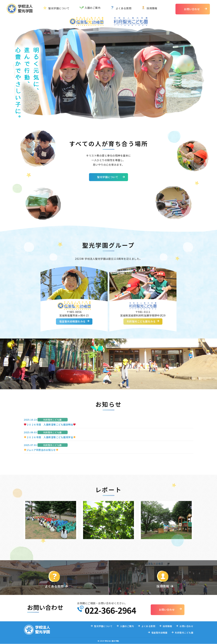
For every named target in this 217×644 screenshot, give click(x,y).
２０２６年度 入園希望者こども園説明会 (50, 424)
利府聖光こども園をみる (141, 321)
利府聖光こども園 (184, 633)
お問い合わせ (192, 9)
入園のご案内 (92, 8)
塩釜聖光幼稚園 (159, 633)
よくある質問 (124, 8)
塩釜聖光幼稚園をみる (72, 321)
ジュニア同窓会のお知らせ (41, 450)
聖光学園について (59, 8)
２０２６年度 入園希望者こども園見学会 (50, 437)
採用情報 (152, 8)
